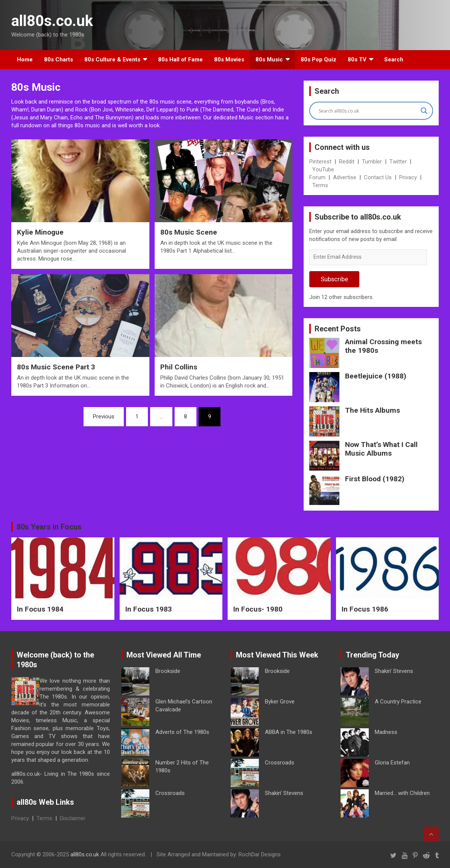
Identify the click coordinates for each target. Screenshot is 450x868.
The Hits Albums (372, 410)
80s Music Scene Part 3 (56, 367)
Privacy (408, 177)
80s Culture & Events (112, 59)
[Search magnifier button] (424, 111)
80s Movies (229, 59)
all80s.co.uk (52, 21)
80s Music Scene (189, 232)
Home (25, 59)
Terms (320, 185)
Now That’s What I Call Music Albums (381, 449)
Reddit (347, 162)
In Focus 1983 (149, 609)
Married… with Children (402, 793)
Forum (317, 177)
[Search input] (368, 111)
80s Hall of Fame (180, 59)
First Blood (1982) (375, 479)
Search (394, 59)
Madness (386, 732)
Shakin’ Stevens (284, 793)
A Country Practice (398, 702)
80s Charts (59, 59)
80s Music (269, 59)
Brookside (168, 671)
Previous (104, 416)
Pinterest (320, 162)
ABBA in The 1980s (289, 732)
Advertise (345, 177)
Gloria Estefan (392, 763)
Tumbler (372, 162)
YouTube (323, 169)
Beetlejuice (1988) (376, 376)
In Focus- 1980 (258, 609)
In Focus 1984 (40, 609)
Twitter (398, 162)
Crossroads (170, 793)
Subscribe (334, 279)
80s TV (357, 59)
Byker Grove (280, 702)
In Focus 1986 (365, 609)
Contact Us (378, 177)
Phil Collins (179, 367)
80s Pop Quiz (318, 59)
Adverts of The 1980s (182, 732)
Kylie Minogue (40, 232)
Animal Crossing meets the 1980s (383, 346)
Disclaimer (73, 818)
